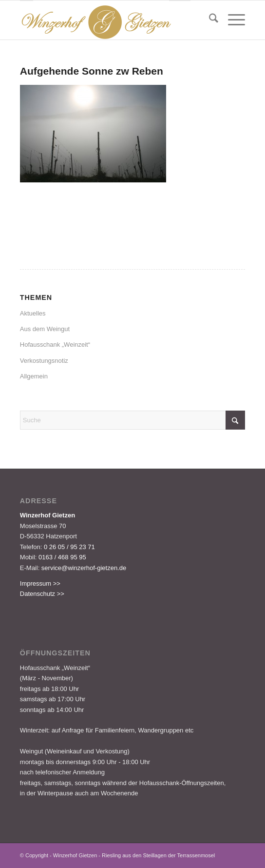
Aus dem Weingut (45, 329)
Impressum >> (40, 583)
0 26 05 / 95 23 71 (69, 547)
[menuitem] (209, 20)
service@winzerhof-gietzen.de (84, 568)
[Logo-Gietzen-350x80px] (110, 20)
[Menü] (232, 20)
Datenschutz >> (42, 594)
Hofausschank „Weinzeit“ (55, 345)
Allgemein (34, 376)
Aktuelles (33, 313)
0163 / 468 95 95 (62, 557)
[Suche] (209, 20)
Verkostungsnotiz (44, 361)
